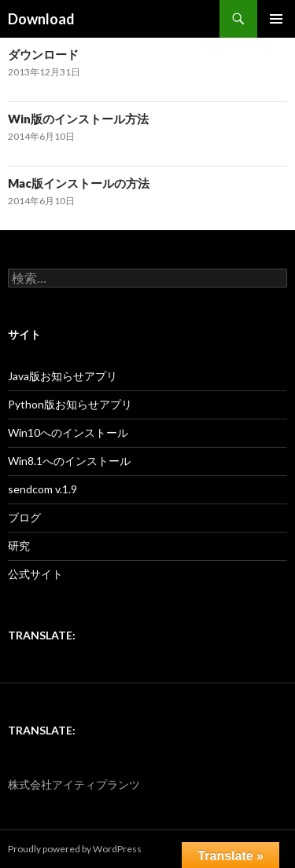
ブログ (24, 517)
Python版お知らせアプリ (70, 404)
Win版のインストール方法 (78, 119)
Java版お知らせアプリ (63, 376)
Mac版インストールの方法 (79, 183)
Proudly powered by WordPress (75, 849)
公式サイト (35, 574)
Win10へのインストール (68, 432)
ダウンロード (43, 54)
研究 (19, 546)
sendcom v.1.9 (42, 489)
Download (41, 19)
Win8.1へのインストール (69, 461)
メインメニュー (276, 19)
